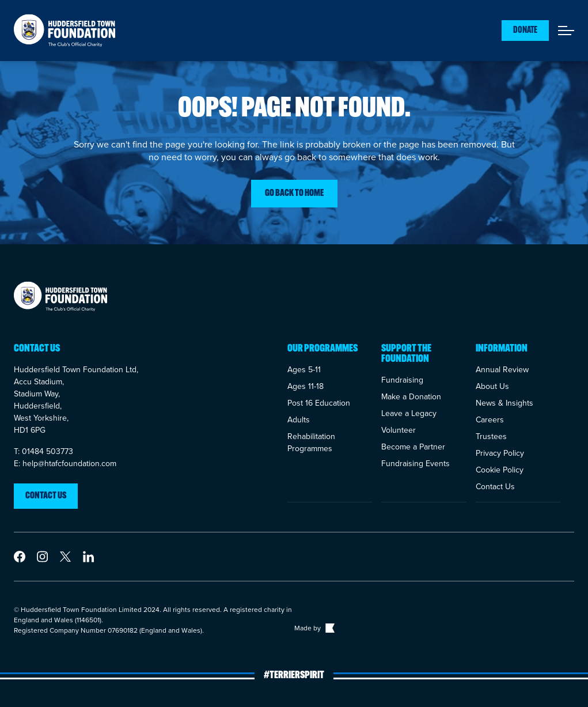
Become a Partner (413, 447)
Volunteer (399, 430)
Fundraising (402, 380)
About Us (492, 386)
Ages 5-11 (304, 370)
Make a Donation (411, 397)
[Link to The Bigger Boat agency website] (329, 628)
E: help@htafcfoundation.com (65, 464)
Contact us (46, 496)
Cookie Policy (500, 470)
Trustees (491, 436)
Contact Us (495, 487)
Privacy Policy (500, 453)
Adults (299, 420)
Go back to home (294, 194)
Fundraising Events (416, 464)
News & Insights (504, 403)
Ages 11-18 (306, 386)
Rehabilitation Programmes (311, 443)
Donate (525, 31)
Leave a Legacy (409, 413)
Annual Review (502, 370)
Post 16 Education (319, 403)
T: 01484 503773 (43, 451)
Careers (490, 420)
